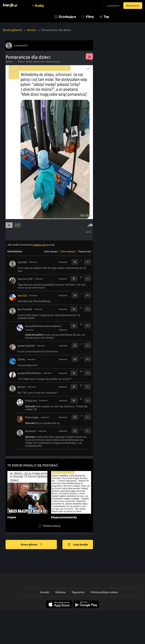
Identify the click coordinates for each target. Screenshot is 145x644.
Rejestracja (133, 6)
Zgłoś (89, 232)
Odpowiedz (63, 262)
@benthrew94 (33, 335)
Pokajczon (31, 401)
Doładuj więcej (49, 526)
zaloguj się (40, 245)
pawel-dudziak (26, 346)
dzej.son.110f (25, 279)
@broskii (30, 406)
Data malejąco (68, 251)
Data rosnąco (51, 251)
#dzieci (21, 62)
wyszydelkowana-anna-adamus (43, 326)
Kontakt (45, 592)
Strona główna (12, 30)
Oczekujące (67, 17)
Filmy (90, 17)
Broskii (21, 387)
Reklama (61, 592)
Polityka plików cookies (104, 592)
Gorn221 (22, 296)
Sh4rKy (21, 359)
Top (106, 17)
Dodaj (39, 5)
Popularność (85, 251)
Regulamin (78, 592)
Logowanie (113, 6)
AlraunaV (30, 431)
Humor (31, 30)
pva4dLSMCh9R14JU (29, 373)
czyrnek (22, 262)
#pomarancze (53, 62)
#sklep (29, 62)
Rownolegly (32, 417)
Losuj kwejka (78, 545)
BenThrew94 (25, 309)
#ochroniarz (39, 62)
